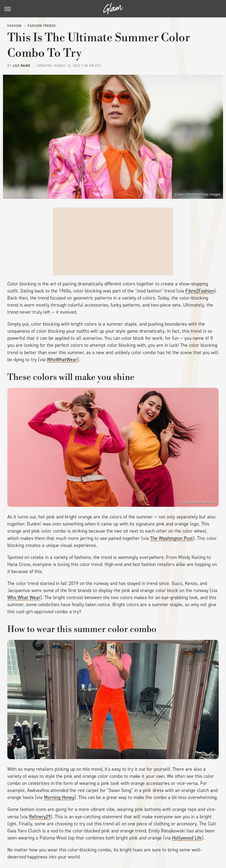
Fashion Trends (42, 26)
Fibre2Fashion (200, 291)
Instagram (209, 755)
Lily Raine (22, 66)
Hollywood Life (187, 838)
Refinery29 (40, 817)
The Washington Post (172, 538)
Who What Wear (24, 597)
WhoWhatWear (62, 360)
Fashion (14, 26)
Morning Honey (59, 797)
